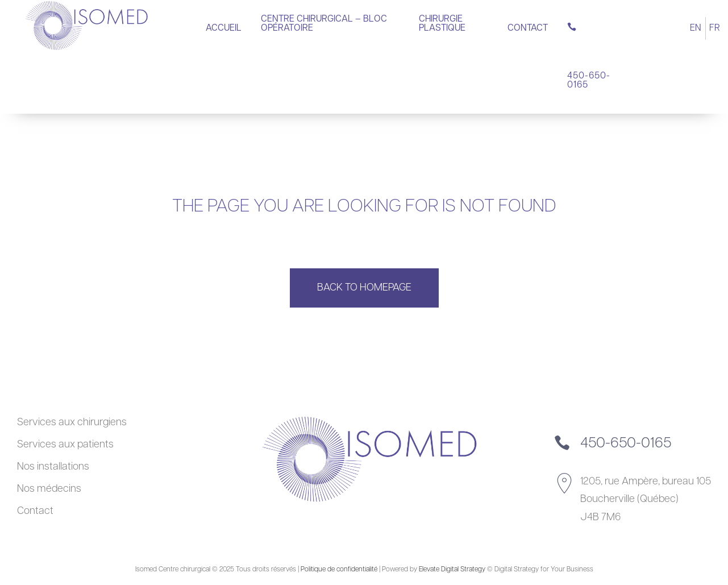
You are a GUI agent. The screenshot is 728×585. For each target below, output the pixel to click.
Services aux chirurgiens (72, 423)
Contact (35, 511)
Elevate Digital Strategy (452, 570)
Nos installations (53, 467)
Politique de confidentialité (339, 570)
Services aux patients (65, 445)
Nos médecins (49, 489)
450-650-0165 (626, 444)
